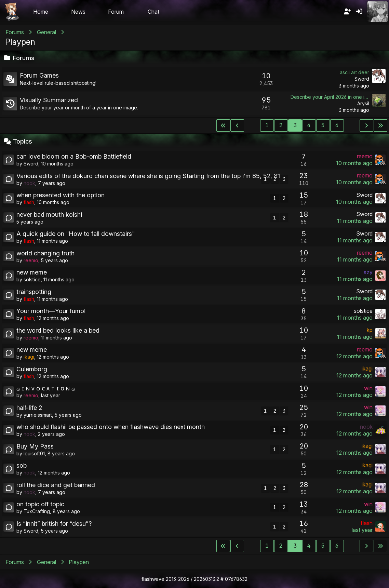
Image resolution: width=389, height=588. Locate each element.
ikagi (29, 357)
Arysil (363, 103)
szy (368, 272)
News (78, 12)
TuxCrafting (37, 511)
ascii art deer (354, 72)
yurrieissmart (38, 415)
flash (29, 202)
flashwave (153, 579)
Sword (362, 79)
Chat (153, 12)
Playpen (20, 42)
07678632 (236, 579)
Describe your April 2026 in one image (330, 97)
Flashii (12, 12)
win (368, 388)
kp (370, 330)
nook (29, 183)
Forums (15, 32)
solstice (32, 279)
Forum (116, 12)
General (46, 32)
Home (41, 12)
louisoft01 (34, 453)
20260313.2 (206, 579)
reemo (365, 156)
